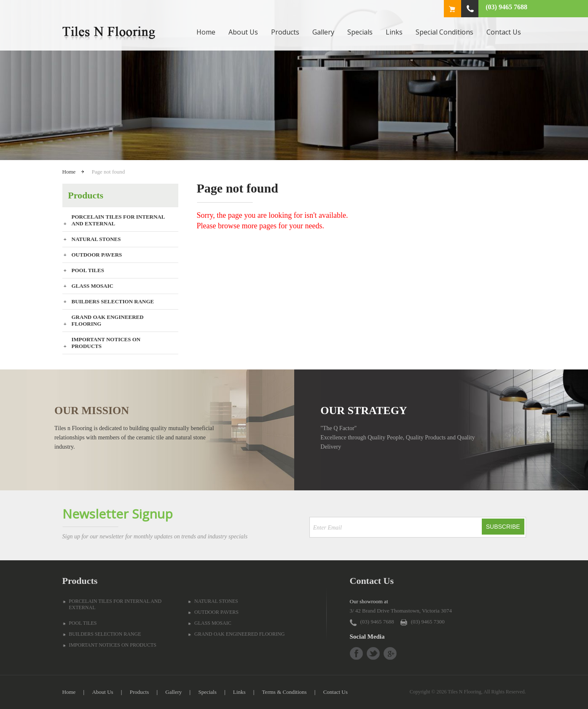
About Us (243, 32)
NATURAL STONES (96, 239)
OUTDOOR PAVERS (97, 255)
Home (206, 32)
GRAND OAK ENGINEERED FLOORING (108, 320)
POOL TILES (88, 270)
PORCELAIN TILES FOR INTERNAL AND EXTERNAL (118, 220)
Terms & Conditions (285, 692)
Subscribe (503, 527)
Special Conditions (444, 32)
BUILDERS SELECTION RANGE (113, 301)
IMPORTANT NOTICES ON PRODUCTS (106, 343)
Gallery (323, 32)
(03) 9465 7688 (506, 7)
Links (394, 32)
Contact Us (504, 32)
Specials (360, 32)
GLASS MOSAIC (93, 286)
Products (285, 32)
